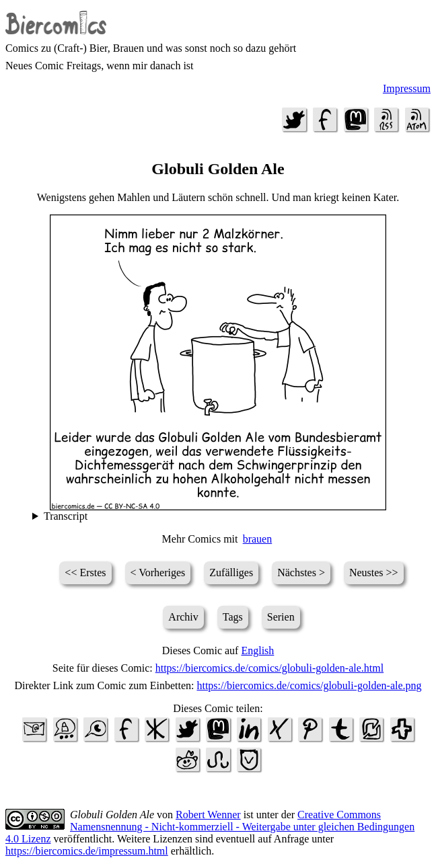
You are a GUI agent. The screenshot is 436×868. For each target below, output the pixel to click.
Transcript (66, 516)
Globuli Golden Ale (112, 815)
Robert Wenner (208, 815)
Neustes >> (374, 573)
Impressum (407, 88)
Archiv (183, 617)
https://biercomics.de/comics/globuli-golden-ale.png (309, 685)
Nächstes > (301, 573)
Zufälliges (231, 573)
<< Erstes (85, 573)
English (257, 650)
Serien (281, 617)
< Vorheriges (158, 573)
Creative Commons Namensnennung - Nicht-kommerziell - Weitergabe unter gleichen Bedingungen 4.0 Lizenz (210, 827)
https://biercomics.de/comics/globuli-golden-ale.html (269, 668)
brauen (258, 539)
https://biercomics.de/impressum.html (87, 851)
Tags (233, 617)
